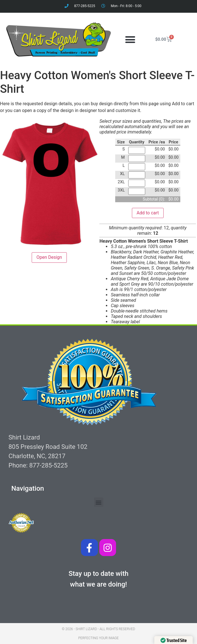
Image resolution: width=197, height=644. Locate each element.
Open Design (49, 257)
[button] (130, 39)
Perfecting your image (99, 638)
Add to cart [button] (148, 213)
